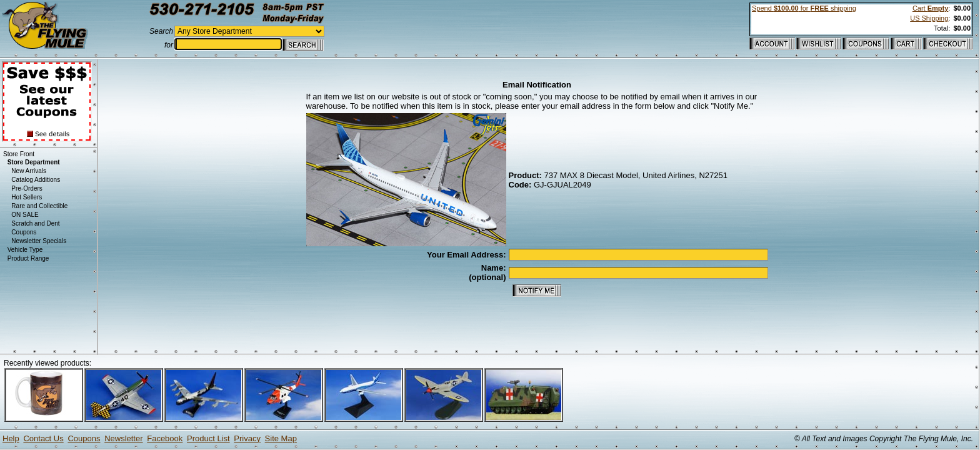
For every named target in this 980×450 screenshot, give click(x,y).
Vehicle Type (25, 250)
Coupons (24, 232)
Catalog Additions (36, 180)
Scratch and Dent (35, 223)
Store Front (19, 154)
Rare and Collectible (39, 206)
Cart (930, 8)
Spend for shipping (804, 8)
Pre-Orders (27, 188)
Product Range (28, 258)
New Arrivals (29, 171)
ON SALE (25, 215)
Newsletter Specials (39, 241)
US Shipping (929, 18)
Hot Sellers (27, 197)
